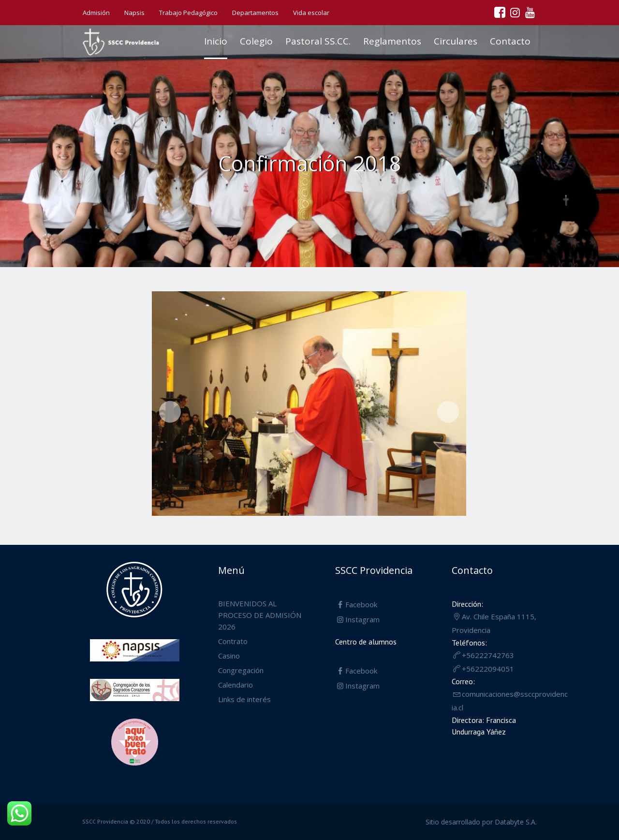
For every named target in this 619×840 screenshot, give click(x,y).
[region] (309, 406)
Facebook (361, 604)
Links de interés (244, 699)
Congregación (241, 670)
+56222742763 (488, 655)
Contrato (233, 641)
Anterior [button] (170, 412)
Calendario (236, 685)
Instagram (362, 619)
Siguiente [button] (448, 412)
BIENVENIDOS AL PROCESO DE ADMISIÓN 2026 (260, 615)
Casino (229, 656)
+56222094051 (488, 669)
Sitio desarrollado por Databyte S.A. (481, 822)
